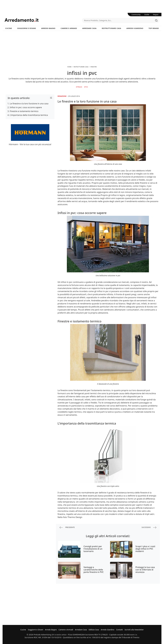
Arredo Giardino (135, 28)
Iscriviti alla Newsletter (134, 630)
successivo (149, 527)
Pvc (87, 87)
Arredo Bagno (48, 28)
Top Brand (154, 28)
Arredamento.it (43, 20)
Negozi (156, 14)
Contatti (119, 630)
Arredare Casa (89, 28)
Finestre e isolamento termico (24, 111)
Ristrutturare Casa (111, 28)
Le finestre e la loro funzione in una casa (29, 104)
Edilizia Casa (94, 630)
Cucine (9, 28)
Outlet (147, 14)
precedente (67, 527)
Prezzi (80, 87)
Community (136, 14)
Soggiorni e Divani (27, 28)
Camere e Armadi (69, 28)
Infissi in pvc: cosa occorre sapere (26, 107)
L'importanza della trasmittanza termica (29, 115)
